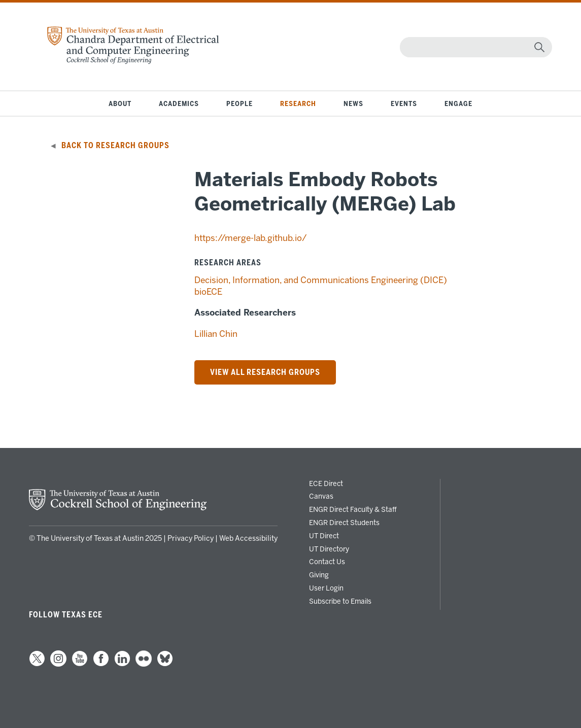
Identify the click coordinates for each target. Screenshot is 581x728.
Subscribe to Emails (340, 601)
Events (404, 103)
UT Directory (329, 549)
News (353, 103)
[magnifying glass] (539, 47)
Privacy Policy (191, 539)
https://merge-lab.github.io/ (251, 238)
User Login (326, 588)
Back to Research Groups (115, 146)
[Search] (474, 47)
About (120, 103)
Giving (319, 575)
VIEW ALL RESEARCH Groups (265, 372)
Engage (458, 103)
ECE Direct (326, 483)
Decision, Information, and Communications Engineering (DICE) (321, 280)
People (240, 103)
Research (298, 103)
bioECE (208, 292)
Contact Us (327, 562)
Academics (179, 103)
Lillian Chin (216, 334)
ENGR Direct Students (344, 523)
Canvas (321, 496)
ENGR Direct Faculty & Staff (353, 509)
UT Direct (324, 536)
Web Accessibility (248, 539)
